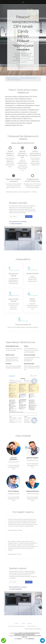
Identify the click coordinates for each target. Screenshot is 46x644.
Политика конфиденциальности (16, 626)
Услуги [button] (16, 623)
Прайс (24, 623)
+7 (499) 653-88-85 (23, 50)
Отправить (29, 216)
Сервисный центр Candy (12, 78)
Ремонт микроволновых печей (28, 78)
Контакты (30, 623)
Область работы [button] (32, 626)
